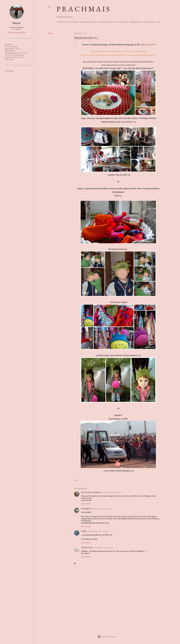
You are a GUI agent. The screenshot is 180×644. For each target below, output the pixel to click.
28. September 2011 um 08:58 (102, 509)
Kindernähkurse (88, 22)
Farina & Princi (87, 548)
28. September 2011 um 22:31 (104, 548)
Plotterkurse (121, 22)
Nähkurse (73, 22)
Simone (17, 23)
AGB (158, 22)
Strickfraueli (86, 509)
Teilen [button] (51, 34)
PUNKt (84, 531)
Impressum (135, 22)
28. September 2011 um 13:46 (98, 531)
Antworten (86, 504)
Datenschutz (148, 22)
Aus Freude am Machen (91, 492)
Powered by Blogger (107, 637)
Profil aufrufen (17, 33)
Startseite (62, 22)
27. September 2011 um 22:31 (112, 492)
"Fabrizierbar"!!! (148, 45)
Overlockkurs (105, 22)
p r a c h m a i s (83, 9)
